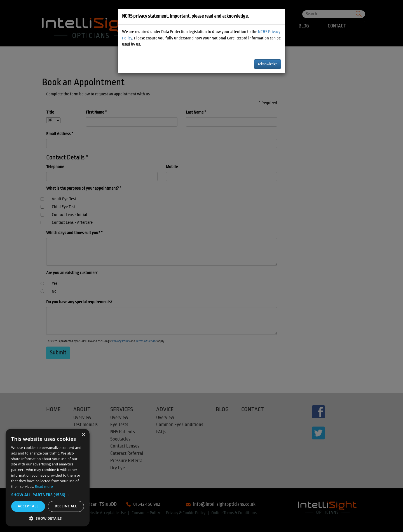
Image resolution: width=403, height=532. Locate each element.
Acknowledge (268, 64)
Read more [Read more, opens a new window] (44, 487)
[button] (48, 495)
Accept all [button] (28, 506)
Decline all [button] (66, 506)
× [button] (83, 435)
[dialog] (48, 478)
